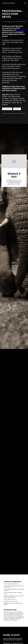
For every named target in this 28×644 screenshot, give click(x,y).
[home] (8, 3)
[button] (25, 3)
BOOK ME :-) (17, 109)
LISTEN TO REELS (7, 109)
